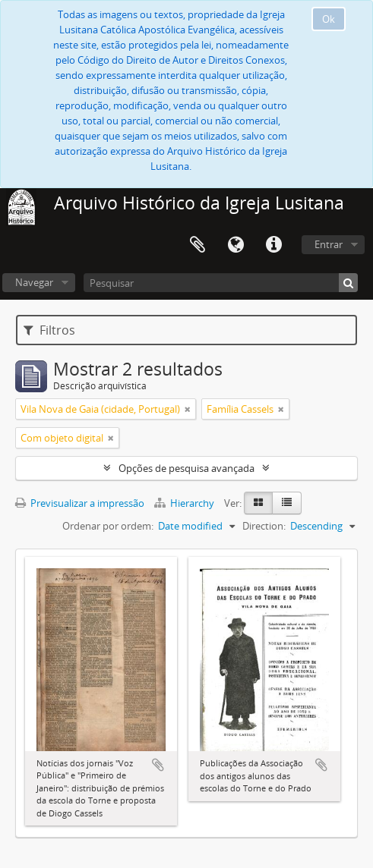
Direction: (264, 526)
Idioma (235, 245)
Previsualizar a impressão (80, 503)
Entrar (329, 244)
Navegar (34, 282)
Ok (329, 19)
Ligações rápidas (273, 245)
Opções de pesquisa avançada (186, 468)
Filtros (49, 330)
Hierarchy (185, 503)
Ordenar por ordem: (108, 526)
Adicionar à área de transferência (158, 765)
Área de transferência (198, 245)
